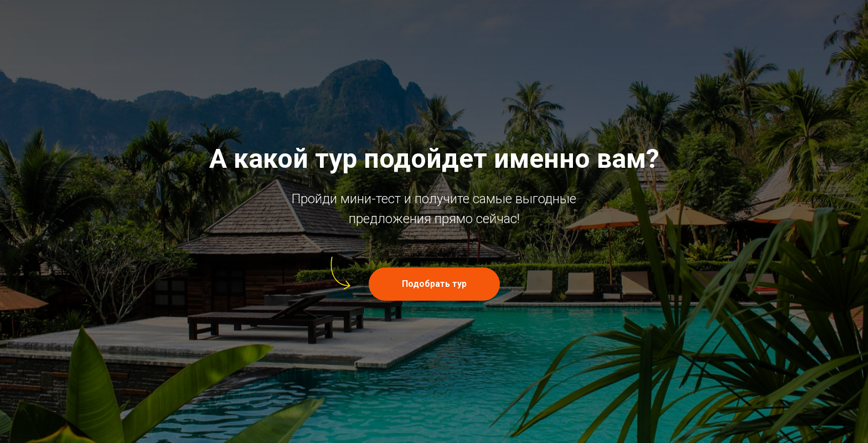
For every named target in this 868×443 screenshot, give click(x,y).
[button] (434, 284)
